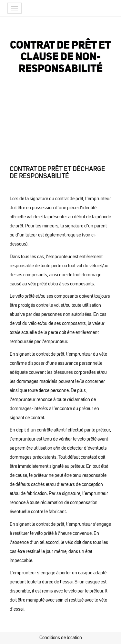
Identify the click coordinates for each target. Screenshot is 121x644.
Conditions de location (61, 638)
